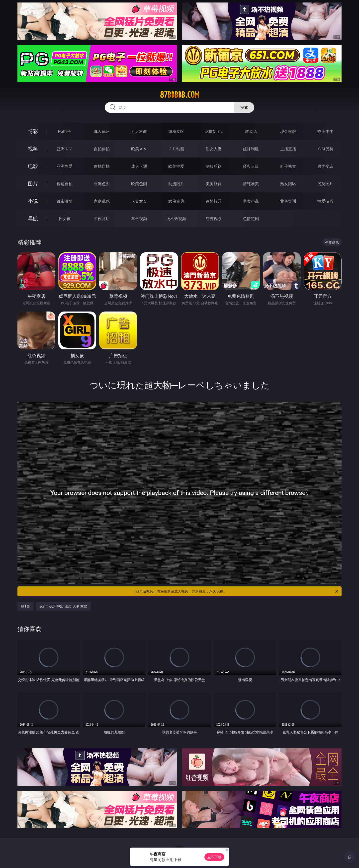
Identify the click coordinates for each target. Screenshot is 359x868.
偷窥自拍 (65, 184)
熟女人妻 (214, 149)
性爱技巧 (325, 201)
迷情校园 (214, 201)
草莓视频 (139, 219)
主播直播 (288, 149)
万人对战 (139, 131)
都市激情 (65, 201)
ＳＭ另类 (325, 149)
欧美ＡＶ (139, 149)
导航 (33, 218)
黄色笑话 (288, 201)
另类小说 (251, 201)
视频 (33, 149)
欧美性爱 (176, 166)
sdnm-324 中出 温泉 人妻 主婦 (63, 606)
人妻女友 (139, 201)
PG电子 (64, 131)
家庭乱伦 (102, 201)
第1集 (25, 606)
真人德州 (102, 131)
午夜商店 (102, 219)
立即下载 (214, 857)
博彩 (33, 131)
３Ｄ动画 (176, 149)
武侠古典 (176, 201)
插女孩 (65, 219)
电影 (33, 166)
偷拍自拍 (102, 166)
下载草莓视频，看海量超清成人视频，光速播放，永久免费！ (236, 591)
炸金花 (251, 131)
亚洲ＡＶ (65, 149)
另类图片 (325, 184)
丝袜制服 (251, 149)
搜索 (244, 107)
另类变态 (325, 166)
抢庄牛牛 (325, 131)
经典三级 (251, 166)
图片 (33, 184)
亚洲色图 (102, 184)
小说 (33, 201)
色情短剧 (251, 219)
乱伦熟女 (288, 166)
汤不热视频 (176, 219)
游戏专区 (176, 131)
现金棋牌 (288, 131)
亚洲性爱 (65, 166)
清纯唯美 (251, 184)
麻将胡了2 (214, 131)
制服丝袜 (214, 166)
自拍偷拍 (102, 149)
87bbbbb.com (180, 95)
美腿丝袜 (214, 184)
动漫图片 (176, 184)
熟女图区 (288, 184)
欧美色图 (139, 184)
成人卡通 (139, 166)
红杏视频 (214, 219)
